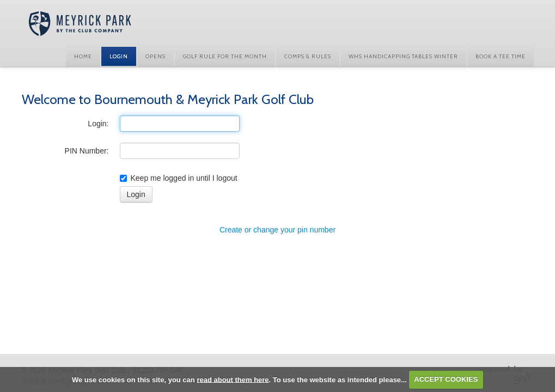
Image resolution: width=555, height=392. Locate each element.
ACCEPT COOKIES (446, 379)
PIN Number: (87, 151)
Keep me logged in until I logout (179, 178)
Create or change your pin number (277, 230)
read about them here (233, 379)
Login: (98, 124)
